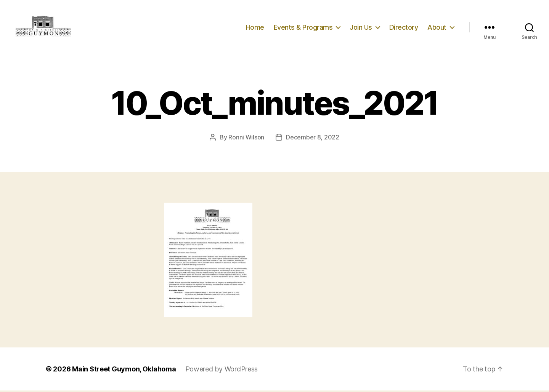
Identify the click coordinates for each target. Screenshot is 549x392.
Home (255, 28)
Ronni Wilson (246, 139)
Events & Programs (303, 28)
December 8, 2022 (313, 139)
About (437, 28)
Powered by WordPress (222, 370)
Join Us (361, 28)
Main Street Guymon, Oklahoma (124, 370)
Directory (404, 28)
